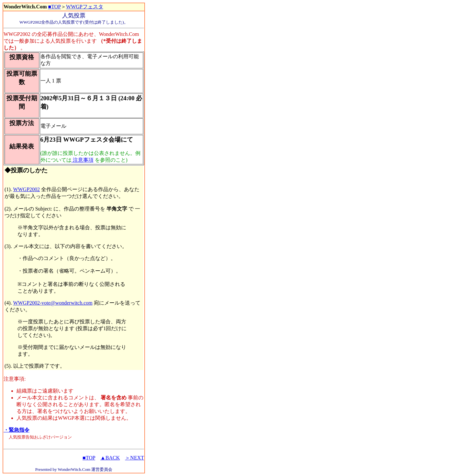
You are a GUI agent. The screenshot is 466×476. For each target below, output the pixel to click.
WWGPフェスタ (85, 7)
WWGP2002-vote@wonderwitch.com (53, 303)
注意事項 (83, 160)
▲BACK (110, 458)
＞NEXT (134, 458)
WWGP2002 (26, 189)
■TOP (54, 7)
